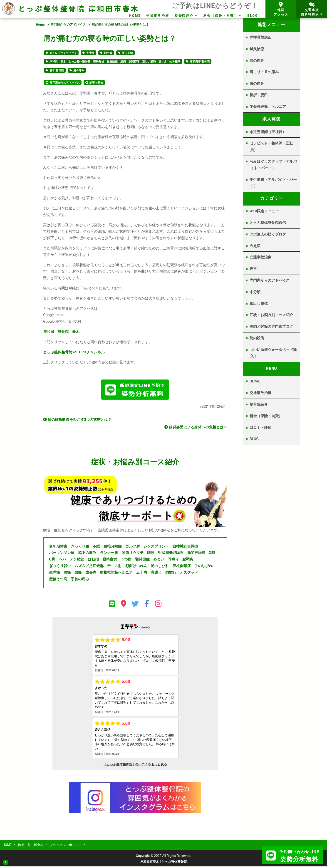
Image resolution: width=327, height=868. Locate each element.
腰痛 (67, 574)
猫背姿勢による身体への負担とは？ (196, 428)
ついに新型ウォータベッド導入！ (273, 353)
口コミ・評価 (260, 428)
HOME (135, 16)
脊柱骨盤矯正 (260, 37)
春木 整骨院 (57, 70)
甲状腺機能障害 (171, 554)
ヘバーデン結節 (72, 561)
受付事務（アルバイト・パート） (273, 183)
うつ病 (126, 561)
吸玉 (253, 269)
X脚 (212, 554)
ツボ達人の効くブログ (268, 234)
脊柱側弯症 (182, 567)
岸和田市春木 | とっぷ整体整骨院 (164, 863)
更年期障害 (58, 547)
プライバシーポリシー (66, 846)
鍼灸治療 (257, 49)
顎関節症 (142, 561)
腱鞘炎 (188, 561)
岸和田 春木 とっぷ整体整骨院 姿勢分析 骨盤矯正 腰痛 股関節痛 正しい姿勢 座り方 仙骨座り (115, 62)
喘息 (151, 554)
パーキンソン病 (62, 554)
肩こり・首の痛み (264, 72)
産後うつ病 (58, 580)
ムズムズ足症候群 (89, 567)
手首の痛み (80, 580)
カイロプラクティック (63, 53)
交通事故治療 (158, 16)
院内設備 (257, 338)
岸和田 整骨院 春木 (61, 332)
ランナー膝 (109, 554)
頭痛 (78, 574)
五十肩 (90, 53)
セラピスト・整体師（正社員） (271, 146)
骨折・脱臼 (259, 95)
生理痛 (54, 574)
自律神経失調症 (185, 547)
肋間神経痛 (196, 554)
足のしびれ (160, 567)
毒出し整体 (259, 304)
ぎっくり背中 (60, 567)
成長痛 (91, 574)
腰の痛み (257, 61)
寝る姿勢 (127, 53)
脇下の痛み (87, 554)
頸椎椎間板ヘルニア (116, 574)
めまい (159, 561)
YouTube (74, 352)
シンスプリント (156, 547)
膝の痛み (257, 83)
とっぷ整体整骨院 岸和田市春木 (79, 8)
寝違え (156, 574)
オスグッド (189, 574)
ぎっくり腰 (80, 547)
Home (40, 25)
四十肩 (108, 53)
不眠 (96, 547)
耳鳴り (173, 561)
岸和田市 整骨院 (200, 62)
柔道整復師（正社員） (268, 132)
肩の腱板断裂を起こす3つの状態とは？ (77, 421)
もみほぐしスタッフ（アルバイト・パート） (273, 165)
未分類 (255, 292)
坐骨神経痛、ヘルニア (268, 107)
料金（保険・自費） (221, 16)
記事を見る (96, 83)
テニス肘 (114, 567)
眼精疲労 (110, 561)
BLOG (253, 16)
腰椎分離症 (113, 547)
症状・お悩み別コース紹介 (271, 315)
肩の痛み (79, 70)
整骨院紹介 (184, 16)
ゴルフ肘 (133, 547)
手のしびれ (203, 567)
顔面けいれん (136, 567)
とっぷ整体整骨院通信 (268, 223)
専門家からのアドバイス (68, 25)
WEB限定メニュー (264, 211)
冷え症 (255, 246)
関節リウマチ (133, 554)
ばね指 (93, 561)
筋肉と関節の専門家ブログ (271, 326)
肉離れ (171, 574)
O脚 (52, 561)
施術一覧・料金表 (31, 846)
